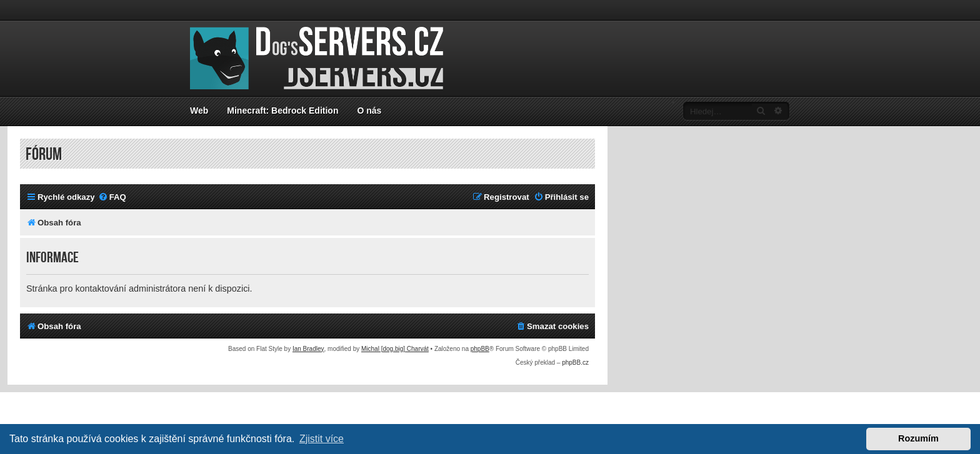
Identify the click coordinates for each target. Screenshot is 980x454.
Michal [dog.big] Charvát (395, 349)
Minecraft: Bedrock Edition (282, 111)
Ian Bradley (308, 349)
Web (199, 111)
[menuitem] (112, 197)
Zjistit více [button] (322, 439)
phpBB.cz (575, 363)
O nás (369, 111)
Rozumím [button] (918, 438)
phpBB (480, 349)
